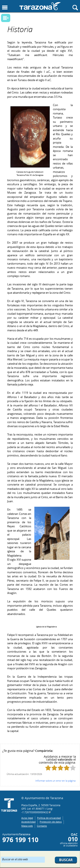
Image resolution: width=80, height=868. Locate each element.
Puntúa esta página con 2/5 (54, 768)
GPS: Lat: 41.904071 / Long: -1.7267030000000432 (37, 810)
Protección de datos (51, 822)
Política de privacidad (49, 818)
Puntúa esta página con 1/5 (48, 768)
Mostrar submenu (6, 18)
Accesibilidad (28, 822)
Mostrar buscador (75, 8)
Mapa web (27, 826)
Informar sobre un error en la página (55, 781)
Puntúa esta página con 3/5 (60, 768)
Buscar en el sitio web (15, 859)
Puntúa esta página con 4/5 (67, 768)
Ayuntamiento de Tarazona (40, 6)
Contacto (42, 826)
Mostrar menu (5, 8)
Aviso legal (27, 818)
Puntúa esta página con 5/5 (73, 768)
